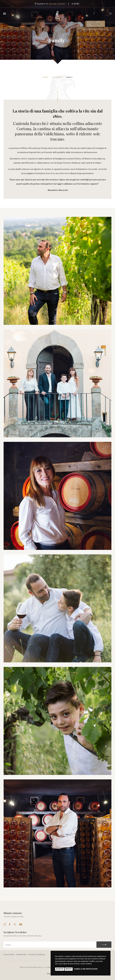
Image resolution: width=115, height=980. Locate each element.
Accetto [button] (60, 969)
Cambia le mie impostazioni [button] (86, 969)
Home (45, 77)
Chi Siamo (57, 77)
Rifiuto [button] (69, 969)
